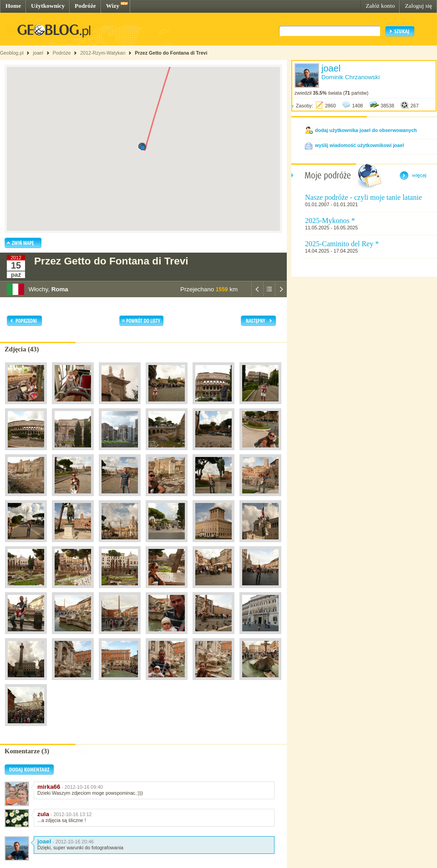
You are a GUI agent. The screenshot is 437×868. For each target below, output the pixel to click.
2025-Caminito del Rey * (342, 244)
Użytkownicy (48, 6)
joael (38, 53)
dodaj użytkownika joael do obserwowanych (366, 130)
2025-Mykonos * (330, 221)
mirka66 (49, 787)
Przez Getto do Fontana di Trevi (171, 53)
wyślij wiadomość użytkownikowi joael (359, 145)
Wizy (113, 6)
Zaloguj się (418, 6)
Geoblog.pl (12, 53)
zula (43, 814)
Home (13, 6)
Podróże (85, 6)
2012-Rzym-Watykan (103, 53)
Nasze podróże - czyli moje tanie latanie (363, 197)
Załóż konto (380, 6)
